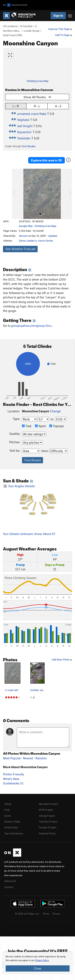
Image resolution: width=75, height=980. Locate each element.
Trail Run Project (48, 822)
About (8, 804)
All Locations (10, 26)
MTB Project (46, 810)
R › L (37, 106)
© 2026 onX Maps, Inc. (27, 914)
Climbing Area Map (37, 81)
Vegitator (23, 120)
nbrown (23, 236)
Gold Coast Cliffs (12, 35)
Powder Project (47, 827)
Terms (46, 914)
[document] (37, 963)
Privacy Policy (42, 960)
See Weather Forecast (20, 249)
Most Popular (12, 758)
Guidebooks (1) (13, 783)
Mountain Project (48, 804)
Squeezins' (24, 132)
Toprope (57, 426)
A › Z (58, 106)
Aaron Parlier (46, 241)
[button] (16, 194)
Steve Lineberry (28, 241)
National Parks (47, 833)
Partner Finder (12, 822)
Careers (9, 887)
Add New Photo (62, 659)
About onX (10, 881)
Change (55, 411)
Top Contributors (14, 833)
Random (41, 758)
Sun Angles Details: (37, 500)
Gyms (7, 816)
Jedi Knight (25, 126)
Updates (53, 236)
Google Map (26, 226)
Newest (28, 758)
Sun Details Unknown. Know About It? (29, 534)
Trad (27, 426)
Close (38, 968)
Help (7, 810)
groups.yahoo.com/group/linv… (32, 326)
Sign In (58, 15)
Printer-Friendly (13, 774)
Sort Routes (29, 146)
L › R (16, 106)
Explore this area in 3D (46, 160)
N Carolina (26, 26)
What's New (11, 779)
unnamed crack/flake (32, 114)
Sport (40, 426)
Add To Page (63, 35)
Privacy (56, 914)
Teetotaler (24, 138)
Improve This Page (60, 29)
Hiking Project (47, 816)
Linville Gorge (32, 31)
